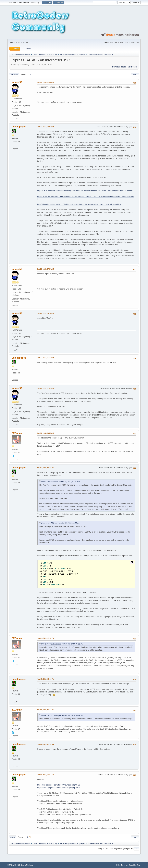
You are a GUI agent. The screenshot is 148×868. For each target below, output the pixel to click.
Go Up (13, 837)
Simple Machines (27, 865)
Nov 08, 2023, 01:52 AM (46, 744)
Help (118, 865)
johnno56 (17, 82)
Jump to (101, 848)
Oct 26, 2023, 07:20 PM (45, 388)
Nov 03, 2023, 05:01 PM (46, 468)
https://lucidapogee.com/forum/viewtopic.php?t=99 (59, 788)
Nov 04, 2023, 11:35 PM (46, 638)
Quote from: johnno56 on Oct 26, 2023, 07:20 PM (61, 482)
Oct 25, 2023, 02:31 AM (45, 82)
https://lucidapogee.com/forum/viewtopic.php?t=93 (59, 785)
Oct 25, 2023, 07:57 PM (45, 127)
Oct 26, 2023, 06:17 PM (45, 358)
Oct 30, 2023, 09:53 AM (45, 433)
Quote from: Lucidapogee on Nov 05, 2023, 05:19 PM (62, 715)
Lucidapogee (19, 127)
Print (135, 75)
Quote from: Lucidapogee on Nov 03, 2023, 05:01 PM (62, 644)
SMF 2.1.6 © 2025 (14, 865)
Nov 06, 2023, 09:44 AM (46, 710)
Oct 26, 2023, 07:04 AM (45, 269)
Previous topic (119, 67)
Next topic (132, 67)
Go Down (14, 75)
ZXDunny (17, 433)
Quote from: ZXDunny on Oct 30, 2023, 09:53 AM (61, 523)
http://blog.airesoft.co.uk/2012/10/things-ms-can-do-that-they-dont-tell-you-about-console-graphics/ (79, 204)
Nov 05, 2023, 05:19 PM (46, 679)
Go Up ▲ (137, 865)
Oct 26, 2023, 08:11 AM (45, 313)
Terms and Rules (127, 865)
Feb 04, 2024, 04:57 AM (45, 775)
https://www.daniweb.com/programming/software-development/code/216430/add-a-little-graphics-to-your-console (85, 191)
